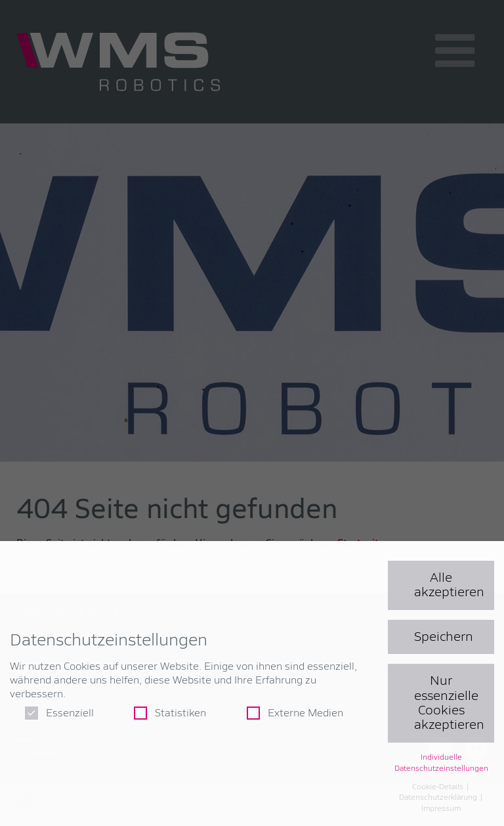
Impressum (441, 809)
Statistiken (170, 713)
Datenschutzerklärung (439, 798)
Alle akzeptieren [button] (449, 585)
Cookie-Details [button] (439, 787)
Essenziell (59, 713)
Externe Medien (295, 713)
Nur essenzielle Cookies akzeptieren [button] (449, 703)
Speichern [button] (444, 637)
